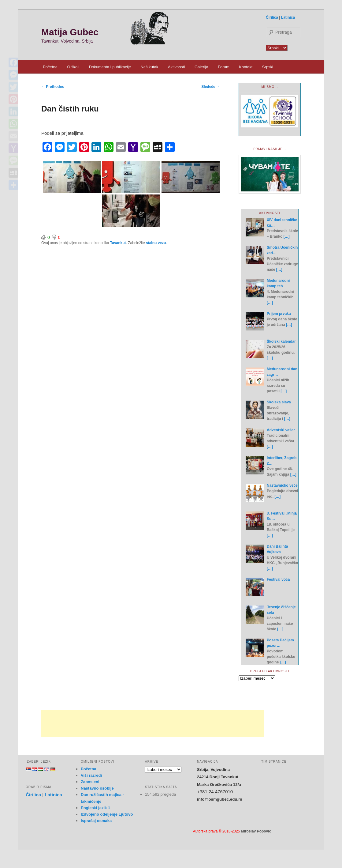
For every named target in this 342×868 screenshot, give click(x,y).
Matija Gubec (70, 32)
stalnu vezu (156, 243)
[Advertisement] (153, 723)
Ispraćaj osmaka (96, 821)
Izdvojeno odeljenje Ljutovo (107, 814)
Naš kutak (149, 67)
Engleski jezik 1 (95, 808)
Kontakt (246, 67)
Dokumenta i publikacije (110, 67)
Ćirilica (272, 17)
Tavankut (118, 243)
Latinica (288, 17)
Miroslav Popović (256, 831)
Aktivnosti (177, 67)
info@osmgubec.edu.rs (220, 799)
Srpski (268, 67)
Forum (224, 67)
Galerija (201, 67)
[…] (287, 236)
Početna (50, 67)
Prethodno (53, 87)
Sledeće (211, 87)
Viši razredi (91, 775)
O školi (73, 67)
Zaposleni (90, 782)
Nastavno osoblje (97, 788)
